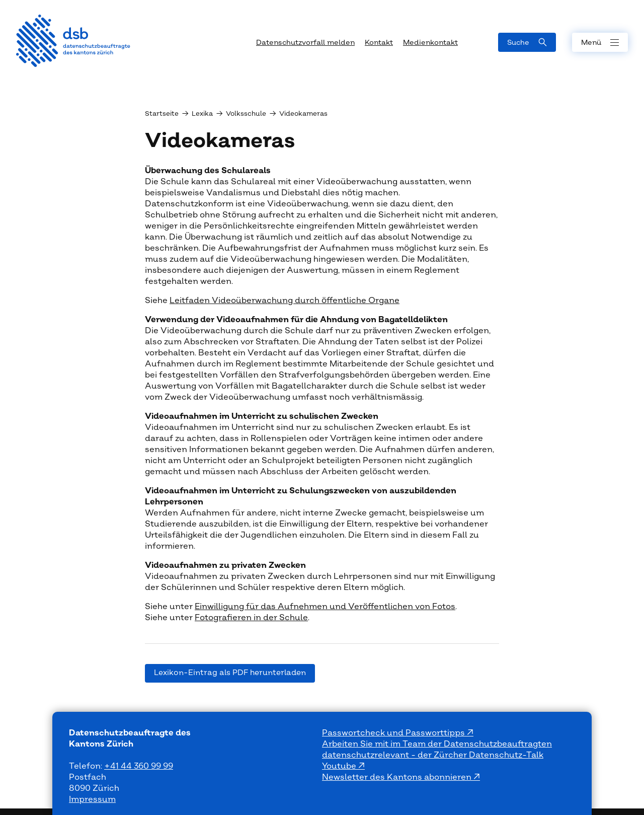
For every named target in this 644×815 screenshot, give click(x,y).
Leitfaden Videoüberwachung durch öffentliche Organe (285, 301)
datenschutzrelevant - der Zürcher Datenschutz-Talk (433, 755)
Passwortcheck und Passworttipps (394, 733)
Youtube (340, 766)
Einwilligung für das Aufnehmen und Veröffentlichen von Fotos (325, 607)
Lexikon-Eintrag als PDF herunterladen (230, 673)
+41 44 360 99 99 (139, 766)
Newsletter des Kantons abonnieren (398, 777)
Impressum (92, 799)
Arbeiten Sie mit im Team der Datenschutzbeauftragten (437, 744)
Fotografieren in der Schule (251, 618)
